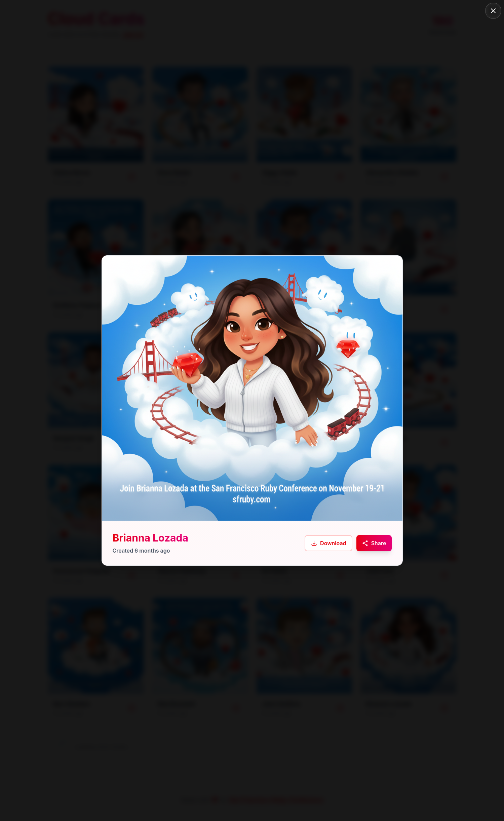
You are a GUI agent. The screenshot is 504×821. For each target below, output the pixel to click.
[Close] (493, 11)
